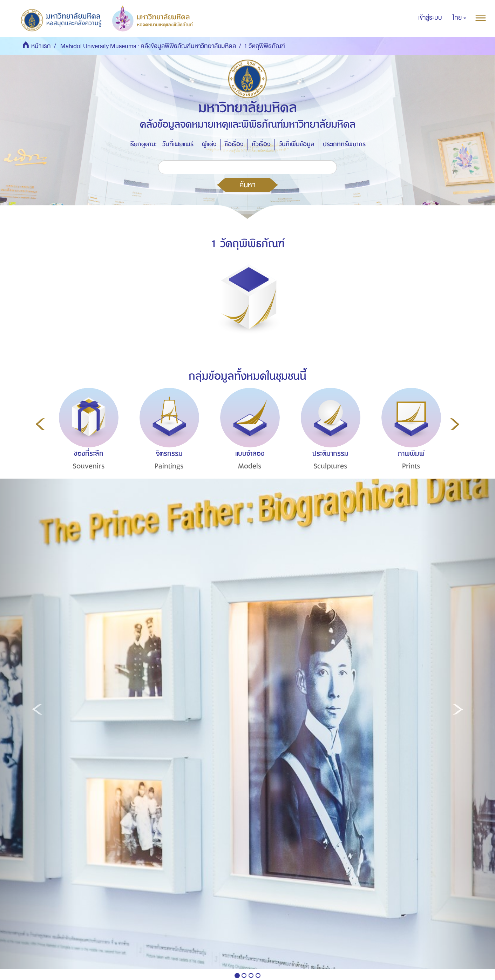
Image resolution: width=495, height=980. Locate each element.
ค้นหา (247, 185)
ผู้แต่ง (209, 144)
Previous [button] (40, 424)
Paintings (169, 466)
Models (250, 466)
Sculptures (330, 466)
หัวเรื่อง (261, 144)
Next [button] (455, 424)
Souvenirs (89, 466)
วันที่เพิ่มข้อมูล (297, 144)
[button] (459, 18)
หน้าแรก (41, 46)
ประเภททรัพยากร (344, 144)
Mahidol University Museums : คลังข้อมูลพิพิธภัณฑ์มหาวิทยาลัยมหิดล (148, 46)
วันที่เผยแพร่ (178, 144)
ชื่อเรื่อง (234, 144)
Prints (411, 466)
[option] (87, 442)
